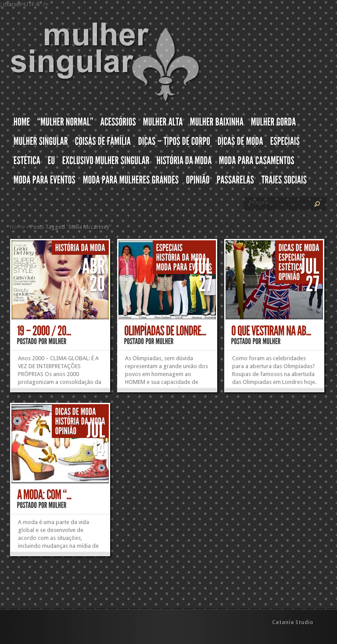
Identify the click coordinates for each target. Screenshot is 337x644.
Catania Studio (293, 622)
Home (18, 227)
